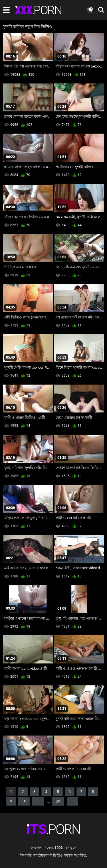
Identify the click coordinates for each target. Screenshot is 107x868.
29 (58, 801)
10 (24, 801)
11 (38, 801)
